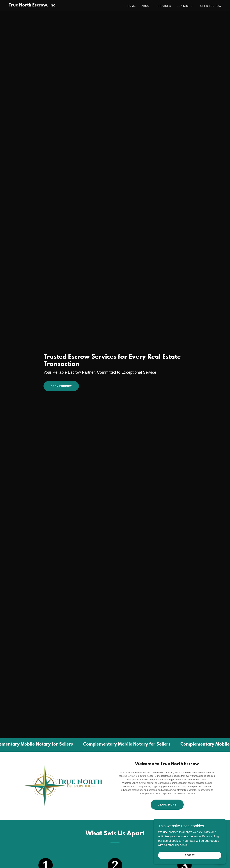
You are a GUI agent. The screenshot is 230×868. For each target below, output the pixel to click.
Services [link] (164, 6)
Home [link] (132, 6)
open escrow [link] (211, 6)
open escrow (61, 386)
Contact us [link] (186, 6)
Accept (190, 855)
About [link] (146, 6)
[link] (32, 5)
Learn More (167, 805)
